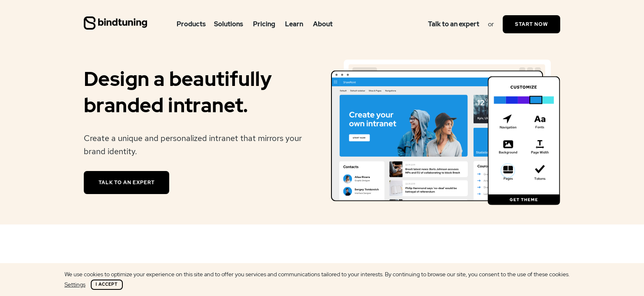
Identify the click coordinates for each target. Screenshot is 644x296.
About (323, 24)
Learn (294, 24)
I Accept (107, 284)
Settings (75, 284)
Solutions (229, 24)
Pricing (264, 24)
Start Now (531, 24)
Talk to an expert (454, 24)
